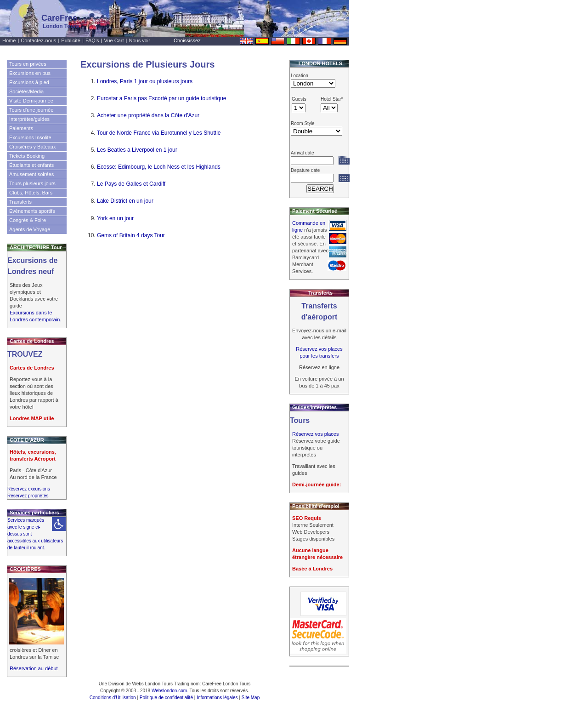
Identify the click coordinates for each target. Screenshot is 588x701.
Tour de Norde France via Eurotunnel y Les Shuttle (159, 133)
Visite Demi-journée (31, 101)
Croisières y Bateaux (33, 147)
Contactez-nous (38, 40)
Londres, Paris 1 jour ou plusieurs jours (145, 81)
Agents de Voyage (30, 229)
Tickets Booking (27, 156)
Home (9, 40)
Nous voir (140, 40)
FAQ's (92, 40)
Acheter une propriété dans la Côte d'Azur (148, 115)
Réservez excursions (29, 489)
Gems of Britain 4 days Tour (131, 235)
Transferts (20, 202)
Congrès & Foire (28, 220)
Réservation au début (34, 668)
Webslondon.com (169, 691)
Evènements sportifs (32, 211)
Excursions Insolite (30, 137)
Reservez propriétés (28, 496)
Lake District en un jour (125, 201)
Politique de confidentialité (166, 698)
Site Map (251, 698)
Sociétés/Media (26, 91)
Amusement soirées (31, 174)
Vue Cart (114, 40)
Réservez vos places (316, 434)
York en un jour (115, 218)
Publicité (71, 40)
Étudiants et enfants (31, 165)
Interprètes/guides (29, 119)
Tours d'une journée (31, 110)
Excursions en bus (30, 73)
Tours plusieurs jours (32, 183)
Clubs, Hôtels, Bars (31, 193)
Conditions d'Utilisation (113, 698)
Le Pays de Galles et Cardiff (131, 184)
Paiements (21, 128)
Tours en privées (28, 64)
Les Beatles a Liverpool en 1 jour (137, 150)
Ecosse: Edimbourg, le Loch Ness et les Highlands (159, 167)
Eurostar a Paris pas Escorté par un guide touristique (161, 98)
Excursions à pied (29, 82)
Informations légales (217, 698)
